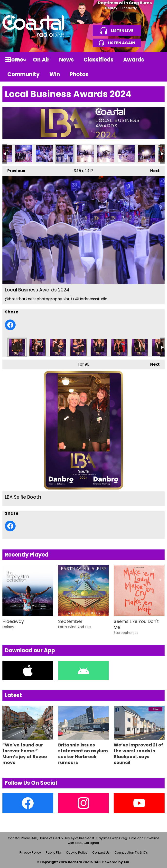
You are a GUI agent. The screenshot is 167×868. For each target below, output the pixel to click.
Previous (14, 170)
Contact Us (101, 852)
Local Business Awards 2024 (24, 154)
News (66, 60)
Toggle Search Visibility (157, 60)
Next (153, 170)
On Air (41, 60)
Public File (53, 852)
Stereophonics (126, 633)
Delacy (111, 8)
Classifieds (98, 60)
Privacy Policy (30, 852)
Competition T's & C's (131, 852)
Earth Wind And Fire (74, 627)
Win (55, 74)
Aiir (126, 862)
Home (15, 60)
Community (23, 74)
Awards (134, 60)
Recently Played (27, 555)
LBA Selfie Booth (17, 347)
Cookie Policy (77, 852)
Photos (79, 74)
